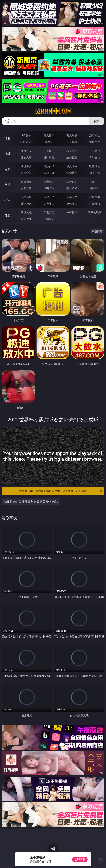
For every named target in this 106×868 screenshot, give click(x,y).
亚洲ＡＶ (26, 151)
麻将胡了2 (26, 142)
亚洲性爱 (26, 166)
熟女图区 (72, 188)
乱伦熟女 (72, 173)
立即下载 (80, 859)
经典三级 (49, 173)
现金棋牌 (72, 142)
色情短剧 (49, 219)
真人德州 (49, 135)
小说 (7, 200)
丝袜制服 (49, 157)
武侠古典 (95, 197)
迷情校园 (26, 204)
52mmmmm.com (53, 111)
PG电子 (26, 135)
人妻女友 (72, 197)
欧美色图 (72, 182)
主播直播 (72, 157)
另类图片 (95, 188)
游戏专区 (95, 135)
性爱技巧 (95, 204)
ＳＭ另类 (95, 157)
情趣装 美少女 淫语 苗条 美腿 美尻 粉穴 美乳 (31, 501)
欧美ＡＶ (72, 151)
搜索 (97, 121)
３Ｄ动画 (95, 151)
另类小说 (49, 204)
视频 (7, 154)
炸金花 (49, 142)
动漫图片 (95, 182)
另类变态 (95, 173)
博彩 (7, 138)
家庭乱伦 (49, 197)
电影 (7, 169)
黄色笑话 (72, 204)
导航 (7, 215)
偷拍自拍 (49, 166)
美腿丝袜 (26, 188)
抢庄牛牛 (95, 142)
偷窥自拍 (26, 182)
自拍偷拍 (49, 151)
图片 (7, 184)
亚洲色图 (49, 182)
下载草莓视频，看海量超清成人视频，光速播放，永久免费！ (60, 491)
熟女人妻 (26, 157)
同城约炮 (26, 212)
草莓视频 (72, 212)
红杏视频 (26, 219)
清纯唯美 (49, 188)
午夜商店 (49, 212)
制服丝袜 (26, 173)
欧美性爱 (95, 166)
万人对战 (72, 135)
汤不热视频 (95, 212)
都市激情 (26, 197)
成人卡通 (72, 166)
